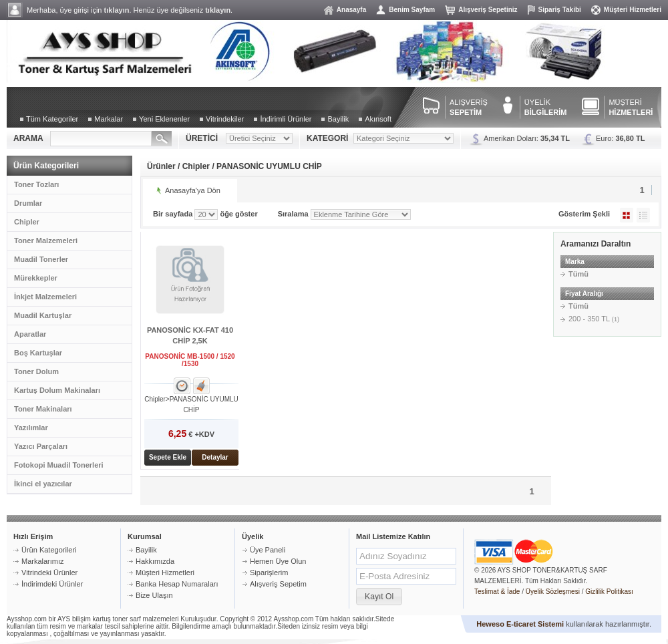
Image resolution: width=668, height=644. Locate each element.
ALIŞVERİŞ (469, 107)
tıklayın (117, 10)
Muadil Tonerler (41, 259)
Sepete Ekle (168, 457)
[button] (379, 597)
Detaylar (215, 457)
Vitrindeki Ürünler (49, 573)
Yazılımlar (31, 428)
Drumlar (28, 203)
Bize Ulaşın (154, 595)
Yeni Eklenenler (164, 119)
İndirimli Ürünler (286, 119)
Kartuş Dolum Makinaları (57, 390)
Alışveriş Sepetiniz (488, 10)
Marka (575, 262)
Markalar (109, 119)
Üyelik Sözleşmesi (553, 592)
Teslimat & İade (497, 592)
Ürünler (161, 166)
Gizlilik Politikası (609, 592)
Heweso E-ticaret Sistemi (520, 624)
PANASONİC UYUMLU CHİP (269, 166)
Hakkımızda (155, 561)
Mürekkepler (36, 278)
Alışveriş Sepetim (278, 584)
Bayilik (338, 119)
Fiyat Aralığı (584, 294)
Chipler (27, 222)
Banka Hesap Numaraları (177, 584)
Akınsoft (378, 119)
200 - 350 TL (594, 319)
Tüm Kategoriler (52, 119)
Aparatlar (30, 334)
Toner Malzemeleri (46, 240)
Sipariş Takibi (560, 10)
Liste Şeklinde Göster (643, 215)
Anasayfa (351, 10)
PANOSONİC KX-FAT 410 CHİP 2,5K (190, 335)
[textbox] (101, 139)
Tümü (578, 274)
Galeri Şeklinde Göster (627, 215)
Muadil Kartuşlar (43, 315)
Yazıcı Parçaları (41, 446)
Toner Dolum (36, 371)
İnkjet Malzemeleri (45, 297)
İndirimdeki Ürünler (52, 584)
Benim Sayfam (412, 10)
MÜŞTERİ (631, 107)
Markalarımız (43, 561)
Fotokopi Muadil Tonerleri (59, 465)
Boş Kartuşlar (38, 353)
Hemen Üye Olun (278, 561)
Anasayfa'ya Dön (193, 190)
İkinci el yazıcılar (43, 484)
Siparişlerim (269, 573)
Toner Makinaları (43, 409)
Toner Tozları (36, 184)
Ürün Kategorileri (49, 550)
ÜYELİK (546, 107)
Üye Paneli (268, 550)
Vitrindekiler (225, 119)
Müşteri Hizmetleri (633, 10)
